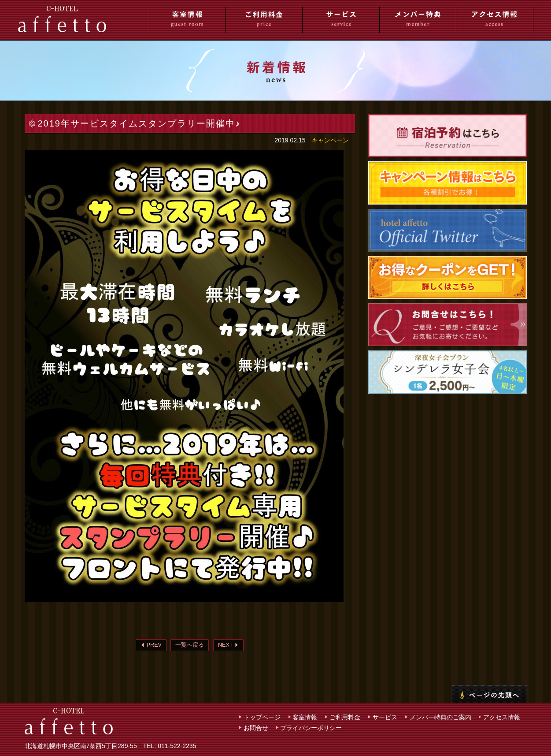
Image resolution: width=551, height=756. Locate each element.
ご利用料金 (345, 717)
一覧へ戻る (190, 645)
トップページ (262, 717)
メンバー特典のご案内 (440, 717)
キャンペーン (330, 140)
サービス (385, 717)
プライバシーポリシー (311, 728)
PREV (151, 645)
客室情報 (305, 717)
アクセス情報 (502, 717)
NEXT (228, 645)
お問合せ (256, 728)
